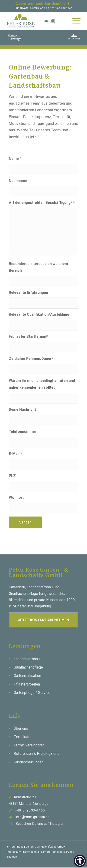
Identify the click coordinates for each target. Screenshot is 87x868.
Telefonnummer (23, 432)
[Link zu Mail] (67, 861)
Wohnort (16, 498)
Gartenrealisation (27, 676)
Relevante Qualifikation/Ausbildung (39, 314)
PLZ (12, 476)
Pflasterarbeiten (27, 684)
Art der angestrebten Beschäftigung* (42, 203)
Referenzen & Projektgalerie (37, 754)
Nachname (18, 181)
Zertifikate (22, 737)
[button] (8, 860)
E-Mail (15, 454)
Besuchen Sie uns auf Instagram (41, 824)
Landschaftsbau (27, 659)
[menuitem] (74, 21)
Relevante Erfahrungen (28, 293)
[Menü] (74, 21)
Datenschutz (31, 852)
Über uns (21, 728)
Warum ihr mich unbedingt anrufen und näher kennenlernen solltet (42, 384)
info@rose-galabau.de (32, 817)
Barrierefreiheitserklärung (57, 852)
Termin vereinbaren (29, 745)
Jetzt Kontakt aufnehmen (44, 620)
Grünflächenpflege (28, 667)
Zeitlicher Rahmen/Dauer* (31, 359)
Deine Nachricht (22, 409)
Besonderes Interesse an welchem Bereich (38, 267)
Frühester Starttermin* (28, 336)
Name (15, 159)
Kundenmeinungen (29, 762)
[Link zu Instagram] (53, 21)
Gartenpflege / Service (32, 693)
